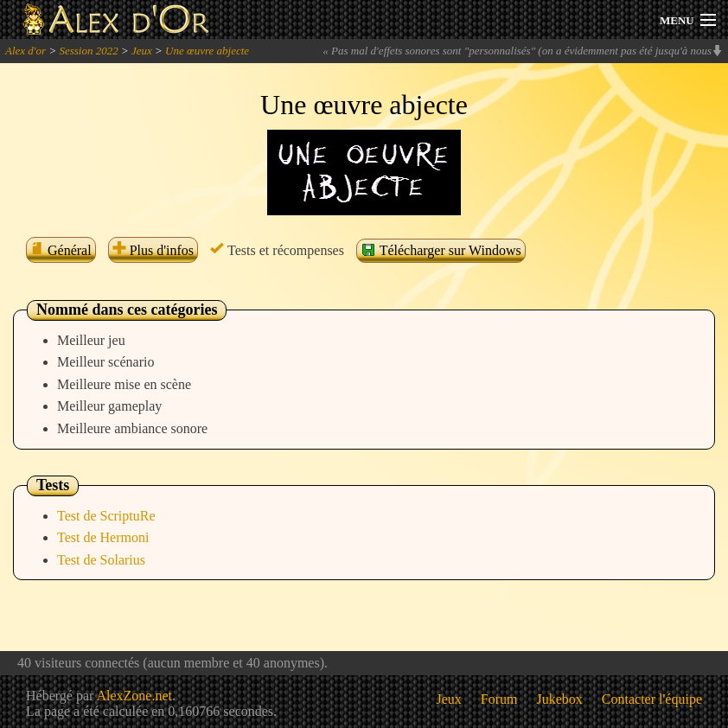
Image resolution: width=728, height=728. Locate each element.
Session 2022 (88, 51)
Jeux (142, 51)
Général (61, 250)
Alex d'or (26, 51)
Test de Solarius (101, 560)
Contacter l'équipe (652, 699)
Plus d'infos (153, 250)
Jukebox (560, 699)
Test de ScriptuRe (106, 516)
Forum (499, 699)
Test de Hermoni (103, 537)
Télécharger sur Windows (441, 250)
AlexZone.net (134, 696)
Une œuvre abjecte (207, 51)
